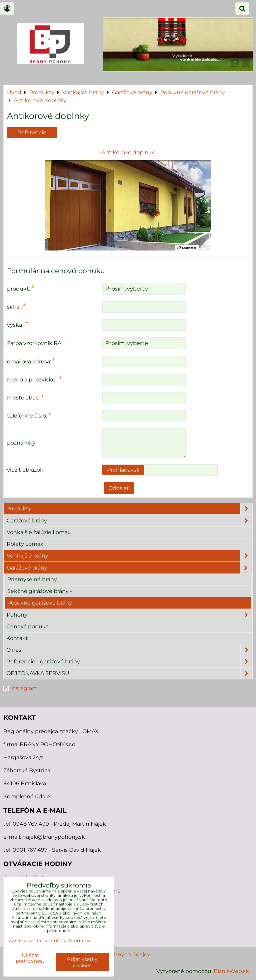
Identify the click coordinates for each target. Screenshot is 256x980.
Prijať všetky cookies (82, 962)
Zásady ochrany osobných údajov (49, 940)
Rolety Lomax (25, 544)
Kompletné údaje (27, 796)
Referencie (32, 132)
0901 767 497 (30, 850)
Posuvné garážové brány (40, 603)
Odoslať (119, 488)
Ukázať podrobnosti (31, 958)
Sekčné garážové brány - (40, 591)
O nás (129, 650)
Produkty (129, 509)
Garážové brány (129, 521)
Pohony (129, 615)
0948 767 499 (31, 824)
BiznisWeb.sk (231, 971)
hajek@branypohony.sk (54, 837)
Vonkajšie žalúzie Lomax (39, 532)
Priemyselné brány (32, 579)
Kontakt (17, 638)
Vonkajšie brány (129, 556)
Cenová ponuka (27, 626)
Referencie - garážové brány (129, 662)
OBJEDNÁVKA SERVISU (129, 673)
